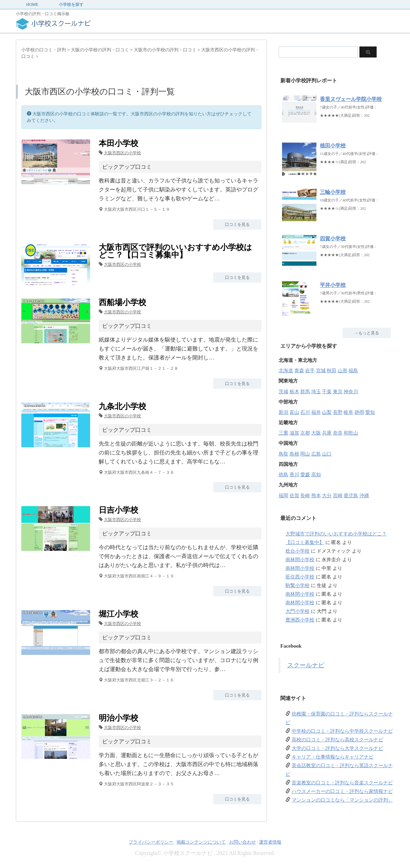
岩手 (310, 371)
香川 (294, 475)
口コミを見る (237, 224)
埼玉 (316, 392)
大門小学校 (298, 611)
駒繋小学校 (298, 585)
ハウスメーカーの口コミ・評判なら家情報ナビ (342, 791)
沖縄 (364, 496)
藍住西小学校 (300, 577)
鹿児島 (351, 496)
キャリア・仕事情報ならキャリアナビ (333, 757)
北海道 (286, 371)
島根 (294, 454)
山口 (327, 454)
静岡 (359, 412)
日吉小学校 (118, 510)
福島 (353, 371)
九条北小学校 (122, 406)
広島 (316, 454)
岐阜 (348, 412)
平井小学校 (333, 285)
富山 (294, 412)
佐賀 (294, 496)
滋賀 (294, 433)
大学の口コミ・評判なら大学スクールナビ (337, 748)
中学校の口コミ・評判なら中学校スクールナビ (342, 731)
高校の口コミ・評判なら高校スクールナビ (337, 740)
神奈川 (351, 392)
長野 (338, 412)
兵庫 (327, 433)
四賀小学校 (333, 239)
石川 (305, 412)
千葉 (327, 392)
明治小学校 (118, 718)
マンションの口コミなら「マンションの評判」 (342, 800)
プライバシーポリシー (151, 842)
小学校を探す (71, 4)
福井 (316, 412)
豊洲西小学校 (300, 620)
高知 (316, 475)
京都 (305, 433)
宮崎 (338, 496)
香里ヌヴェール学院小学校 (351, 99)
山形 (343, 371)
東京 (338, 392)
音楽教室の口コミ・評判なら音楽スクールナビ (342, 783)
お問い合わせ (242, 842)
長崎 (305, 496)
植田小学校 (333, 146)
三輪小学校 (333, 192)
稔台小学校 (298, 551)
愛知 (370, 412)
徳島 (283, 475)
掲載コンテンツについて (201, 842)
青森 (299, 371)
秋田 (332, 371)
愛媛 (305, 475)
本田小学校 (118, 143)
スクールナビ (306, 665)
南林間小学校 (300, 560)
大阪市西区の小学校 (122, 153)
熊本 (316, 496)
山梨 (327, 412)
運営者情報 (270, 842)
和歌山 (351, 433)
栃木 (294, 392)
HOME (32, 4)
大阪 (316, 433)
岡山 (305, 454)
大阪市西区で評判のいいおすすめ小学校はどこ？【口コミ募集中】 (175, 251)
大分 (327, 496)
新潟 (283, 412)
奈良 (338, 433)
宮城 (321, 371)
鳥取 (283, 454)
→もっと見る (367, 333)
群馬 (305, 392)
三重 (283, 433)
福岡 (283, 496)
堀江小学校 (118, 614)
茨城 (283, 392)
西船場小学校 (122, 302)
